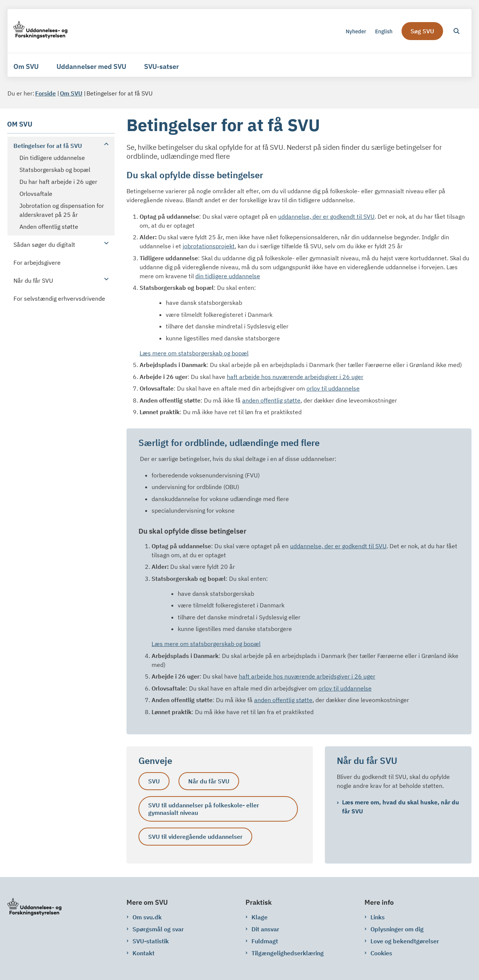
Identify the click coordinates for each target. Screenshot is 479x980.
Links (378, 917)
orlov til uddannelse (333, 388)
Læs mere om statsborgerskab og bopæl (194, 353)
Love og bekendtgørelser (405, 941)
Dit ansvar (265, 929)
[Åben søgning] (457, 31)
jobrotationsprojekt (209, 246)
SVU (154, 781)
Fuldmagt (265, 941)
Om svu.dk (147, 917)
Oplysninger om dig (397, 929)
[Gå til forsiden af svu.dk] (40, 31)
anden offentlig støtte (271, 400)
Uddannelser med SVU (91, 66)
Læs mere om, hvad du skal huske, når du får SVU (401, 807)
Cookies (381, 953)
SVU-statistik (151, 941)
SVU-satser (161, 66)
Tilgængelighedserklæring (288, 953)
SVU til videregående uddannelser (195, 837)
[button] (104, 144)
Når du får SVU (209, 781)
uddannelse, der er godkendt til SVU (326, 216)
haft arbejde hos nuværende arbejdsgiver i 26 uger (295, 377)
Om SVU (26, 66)
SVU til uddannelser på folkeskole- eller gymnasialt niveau (204, 809)
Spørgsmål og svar (158, 929)
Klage (260, 917)
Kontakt (144, 953)
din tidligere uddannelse (228, 276)
